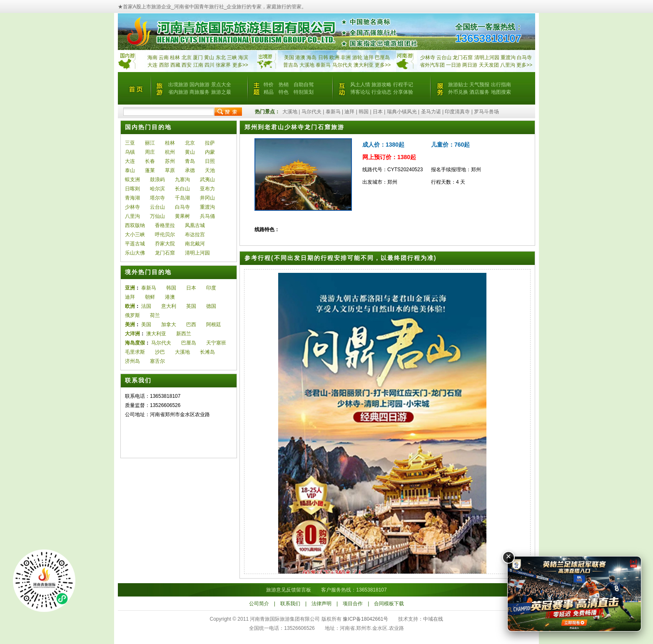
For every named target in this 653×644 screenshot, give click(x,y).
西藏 (175, 65)
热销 (284, 85)
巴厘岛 (382, 57)
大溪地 (307, 65)
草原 (170, 170)
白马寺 (524, 57)
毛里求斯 (135, 352)
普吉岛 (291, 65)
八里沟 (508, 65)
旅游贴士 (458, 85)
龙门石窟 (165, 253)
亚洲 (130, 288)
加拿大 (169, 324)
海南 (152, 57)
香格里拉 (165, 225)
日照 (210, 161)
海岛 (312, 57)
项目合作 (353, 604)
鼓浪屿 (157, 180)
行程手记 (403, 85)
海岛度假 (135, 343)
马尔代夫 (343, 65)
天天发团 (489, 65)
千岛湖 (182, 198)
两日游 (470, 65)
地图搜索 (501, 92)
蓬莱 (150, 170)
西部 (164, 65)
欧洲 (334, 57)
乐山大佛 (135, 253)
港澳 (300, 57)
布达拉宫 (195, 235)
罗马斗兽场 (486, 112)
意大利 (169, 306)
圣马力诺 (431, 112)
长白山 (182, 189)
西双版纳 (135, 225)
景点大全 (221, 85)
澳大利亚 (364, 65)
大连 (152, 65)
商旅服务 (199, 92)
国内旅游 (199, 85)
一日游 (454, 65)
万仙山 (157, 216)
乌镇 (130, 152)
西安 (187, 65)
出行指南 (501, 85)
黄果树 (182, 216)
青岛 (190, 161)
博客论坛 (360, 92)
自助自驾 (304, 85)
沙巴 (160, 352)
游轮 (357, 57)
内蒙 (210, 152)
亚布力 (207, 189)
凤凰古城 (195, 225)
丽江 (150, 143)
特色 (284, 92)
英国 (191, 306)
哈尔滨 (157, 189)
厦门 (198, 57)
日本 (378, 112)
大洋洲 (132, 334)
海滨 (243, 57)
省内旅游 (178, 92)
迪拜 (369, 57)
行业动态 (381, 92)
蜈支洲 (132, 180)
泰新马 (324, 65)
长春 (150, 161)
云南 (164, 57)
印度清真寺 (457, 112)
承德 (190, 170)
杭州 (170, 152)
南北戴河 (195, 244)
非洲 (346, 57)
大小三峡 (135, 235)
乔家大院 (165, 244)
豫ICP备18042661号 (365, 619)
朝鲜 (150, 297)
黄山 (209, 57)
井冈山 (207, 198)
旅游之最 (221, 92)
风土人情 (360, 85)
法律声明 (322, 604)
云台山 (444, 57)
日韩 (323, 57)
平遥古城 (135, 244)
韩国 (364, 112)
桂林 (175, 57)
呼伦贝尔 (165, 235)
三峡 (232, 57)
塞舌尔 (157, 361)
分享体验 (403, 92)
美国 (289, 57)
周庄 (150, 152)
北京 (187, 57)
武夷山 (207, 180)
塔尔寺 (157, 198)
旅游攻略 (381, 85)
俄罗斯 (132, 315)
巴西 (191, 324)
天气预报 (479, 85)
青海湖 (132, 198)
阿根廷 (214, 324)
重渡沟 (207, 207)
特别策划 (304, 92)
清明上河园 (197, 253)
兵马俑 (207, 216)
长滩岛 (207, 352)
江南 (198, 65)
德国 (211, 306)
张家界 (223, 65)
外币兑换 (458, 92)
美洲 (130, 324)
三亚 (130, 143)
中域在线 (433, 619)
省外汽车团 (432, 65)
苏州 (170, 161)
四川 (209, 65)
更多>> (240, 65)
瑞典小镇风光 (402, 112)
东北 (221, 57)
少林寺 (428, 57)
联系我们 (290, 604)
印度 (211, 288)
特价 (269, 85)
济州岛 (132, 361)
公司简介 (259, 604)
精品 (269, 92)
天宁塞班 (216, 343)
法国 (146, 306)
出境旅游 (178, 85)
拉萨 (210, 143)
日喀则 (132, 189)
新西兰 (184, 334)
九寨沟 (182, 180)
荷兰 (155, 315)
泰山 (130, 170)
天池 (210, 170)
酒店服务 (479, 92)
